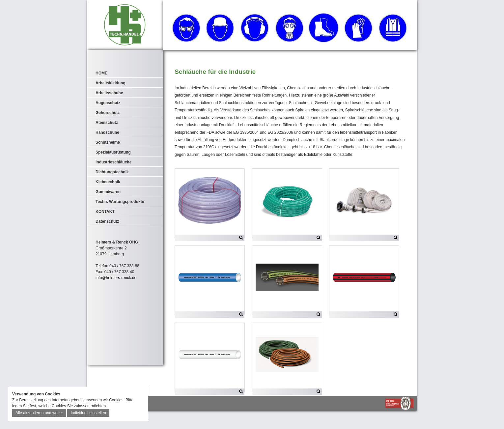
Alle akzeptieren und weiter (39, 413)
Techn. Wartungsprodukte (120, 202)
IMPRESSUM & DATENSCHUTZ (115, 421)
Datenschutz (107, 221)
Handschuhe (107, 132)
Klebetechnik (108, 182)
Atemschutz (107, 123)
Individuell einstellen (88, 413)
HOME (101, 73)
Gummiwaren (108, 192)
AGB (145, 421)
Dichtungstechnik (112, 172)
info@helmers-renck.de (116, 278)
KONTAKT (105, 212)
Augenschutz (108, 103)
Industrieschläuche (113, 162)
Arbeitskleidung (111, 83)
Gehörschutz (108, 113)
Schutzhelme (108, 142)
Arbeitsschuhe (109, 93)
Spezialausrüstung (113, 152)
